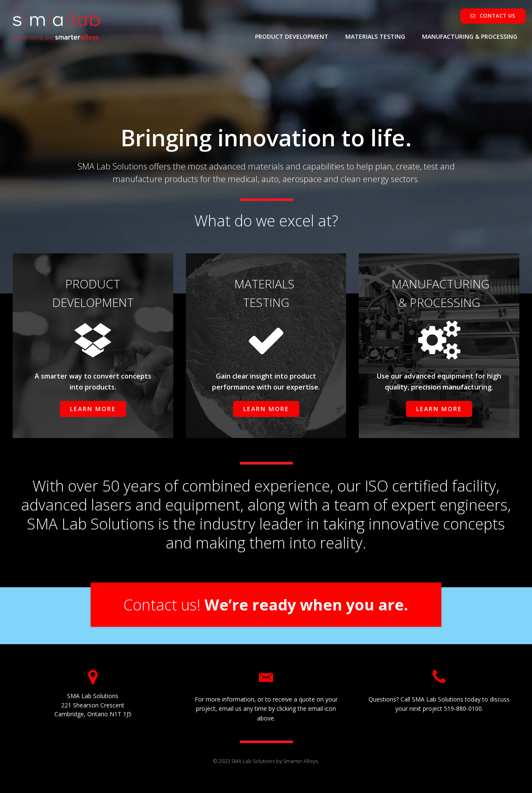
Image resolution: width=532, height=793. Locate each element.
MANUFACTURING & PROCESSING (470, 36)
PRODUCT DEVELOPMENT (292, 36)
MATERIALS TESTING (375, 36)
